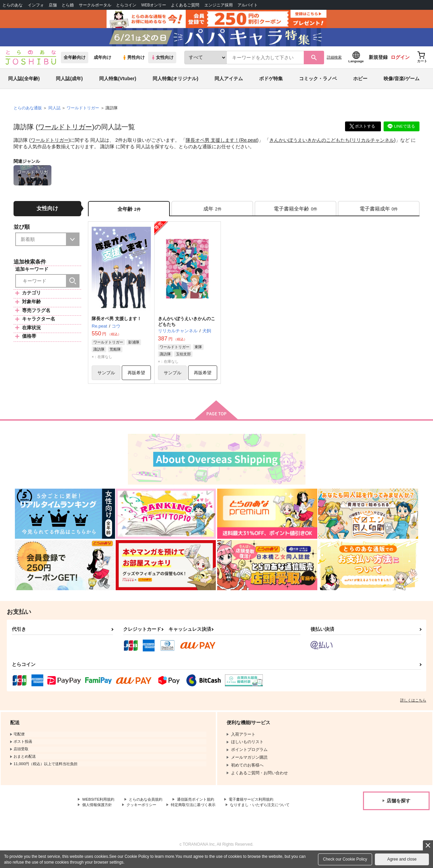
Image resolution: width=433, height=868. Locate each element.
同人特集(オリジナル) (175, 83)
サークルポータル (95, 5)
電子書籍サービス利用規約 (262, 805)
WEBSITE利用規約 (99, 805)
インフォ (36, 5)
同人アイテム (229, 83)
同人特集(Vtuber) (118, 83)
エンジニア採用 (219, 5)
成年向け (102, 61)
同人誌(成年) (69, 83)
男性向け (133, 61)
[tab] (212, 213)
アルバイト (248, 5)
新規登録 (378, 61)
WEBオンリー (154, 5)
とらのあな (13, 5)
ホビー (360, 83)
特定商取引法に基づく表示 (201, 811)
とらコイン (126, 5)
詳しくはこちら (413, 706)
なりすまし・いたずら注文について (115, 817)
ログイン (400, 61)
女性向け (162, 61)
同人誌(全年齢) (24, 83)
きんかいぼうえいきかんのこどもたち (310, 144)
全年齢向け (75, 61)
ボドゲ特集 (271, 83)
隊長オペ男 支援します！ (212, 144)
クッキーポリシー (145, 811)
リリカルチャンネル (373, 144)
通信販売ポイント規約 (203, 805)
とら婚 (68, 5)
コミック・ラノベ (318, 83)
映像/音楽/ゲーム (402, 83)
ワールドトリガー (65, 131)
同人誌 (54, 112)
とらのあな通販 (28, 112)
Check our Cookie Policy (345, 859)
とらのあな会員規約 (150, 805)
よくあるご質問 (185, 5)
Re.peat (249, 144)
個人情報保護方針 (98, 811)
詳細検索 (334, 61)
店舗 (53, 5)
